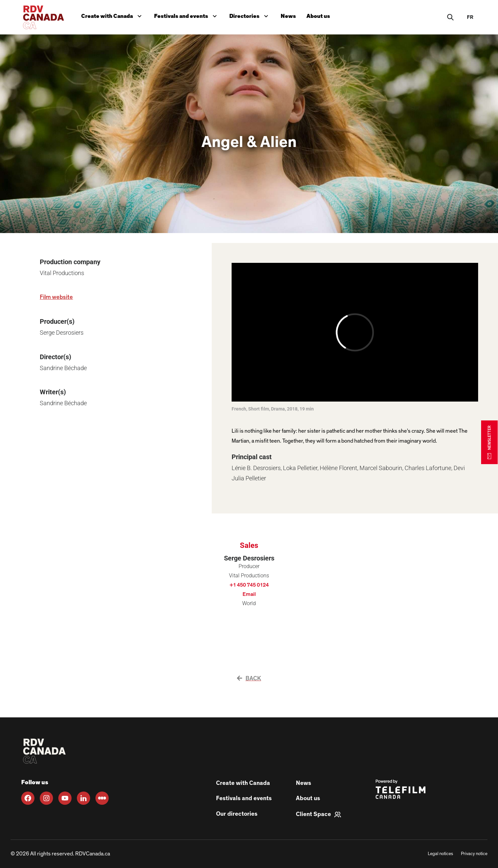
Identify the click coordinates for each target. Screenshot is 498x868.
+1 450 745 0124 (249, 585)
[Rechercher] (450, 17)
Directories (250, 15)
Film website (56, 297)
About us (318, 16)
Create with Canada (113, 15)
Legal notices (440, 854)
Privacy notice (474, 854)
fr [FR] (470, 17)
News (288, 16)
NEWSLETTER (489, 442)
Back (249, 679)
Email (249, 594)
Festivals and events (187, 15)
